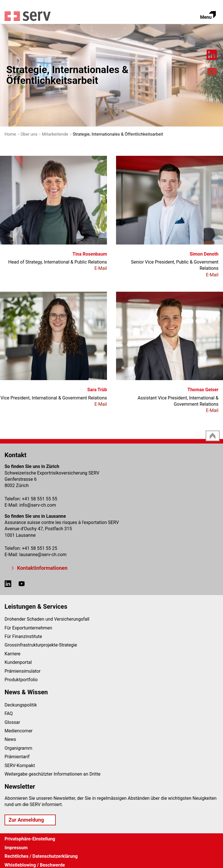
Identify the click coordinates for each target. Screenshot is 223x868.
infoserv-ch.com (38, 505)
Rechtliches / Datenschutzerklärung (41, 856)
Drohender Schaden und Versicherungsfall (47, 619)
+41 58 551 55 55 (40, 499)
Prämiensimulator (22, 671)
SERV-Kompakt (20, 766)
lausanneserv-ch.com (43, 555)
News (10, 739)
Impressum (16, 848)
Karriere (13, 654)
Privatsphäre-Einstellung (30, 839)
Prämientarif (17, 757)
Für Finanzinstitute (23, 636)
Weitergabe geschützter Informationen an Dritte (52, 774)
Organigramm (18, 748)
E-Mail (101, 268)
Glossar (12, 722)
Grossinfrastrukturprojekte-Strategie (41, 645)
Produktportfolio (21, 680)
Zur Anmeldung (26, 820)
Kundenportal (18, 662)
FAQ (9, 713)
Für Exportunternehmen (28, 628)
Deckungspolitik (21, 705)
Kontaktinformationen (42, 568)
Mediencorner (18, 731)
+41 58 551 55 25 (40, 548)
